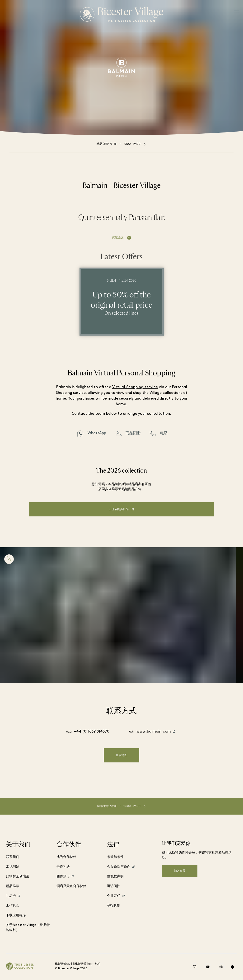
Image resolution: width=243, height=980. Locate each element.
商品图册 (133, 433)
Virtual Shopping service (135, 387)
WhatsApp (97, 433)
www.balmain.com (154, 732)
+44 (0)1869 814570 (92, 732)
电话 (164, 433)
